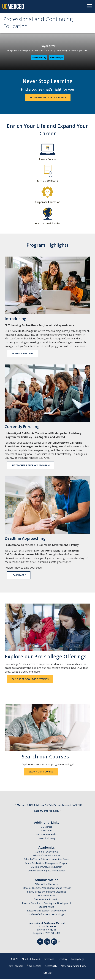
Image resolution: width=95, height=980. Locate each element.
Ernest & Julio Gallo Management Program (47, 864)
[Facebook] (41, 943)
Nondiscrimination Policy (73, 967)
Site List (47, 974)
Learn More (19, 576)
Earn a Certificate (47, 182)
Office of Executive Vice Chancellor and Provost (47, 889)
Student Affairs (47, 908)
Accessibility (51, 967)
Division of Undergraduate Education (47, 872)
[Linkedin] (48, 943)
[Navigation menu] (90, 6)
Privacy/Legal (78, 960)
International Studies (48, 225)
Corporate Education (48, 203)
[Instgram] (55, 943)
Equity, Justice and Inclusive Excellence (47, 893)
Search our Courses (41, 773)
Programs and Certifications (48, 98)
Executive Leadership (47, 835)
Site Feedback (16, 967)
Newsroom (47, 832)
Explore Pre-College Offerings (30, 680)
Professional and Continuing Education (40, 24)
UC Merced (47, 828)
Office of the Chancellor (47, 885)
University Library (47, 839)
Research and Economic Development (47, 912)
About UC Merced (31, 960)
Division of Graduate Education (47, 868)
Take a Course (47, 160)
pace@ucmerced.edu (47, 812)
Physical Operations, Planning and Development (47, 904)
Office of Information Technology (47, 915)
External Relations (47, 897)
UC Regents (35, 967)
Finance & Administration (47, 900)
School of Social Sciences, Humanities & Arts (47, 860)
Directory (62, 960)
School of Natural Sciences (47, 857)
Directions (49, 960)
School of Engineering (47, 853)
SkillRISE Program (23, 354)
